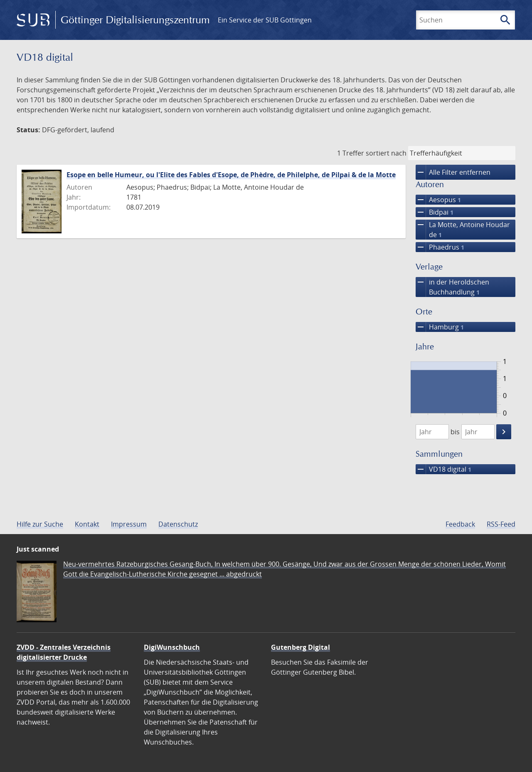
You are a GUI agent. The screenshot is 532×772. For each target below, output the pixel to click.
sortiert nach (386, 153)
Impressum (129, 524)
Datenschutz (178, 524)
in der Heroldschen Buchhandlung (452, 287)
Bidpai (435, 212)
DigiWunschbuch (172, 647)
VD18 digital (443, 469)
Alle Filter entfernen (453, 172)
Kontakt (87, 524)
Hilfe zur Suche (40, 524)
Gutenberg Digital (300, 647)
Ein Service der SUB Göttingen (265, 20)
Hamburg (440, 327)
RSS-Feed (501, 524)
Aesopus (438, 200)
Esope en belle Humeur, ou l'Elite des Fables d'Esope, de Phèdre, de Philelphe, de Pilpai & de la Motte (231, 175)
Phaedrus (440, 247)
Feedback (460, 524)
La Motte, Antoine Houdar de (463, 230)
